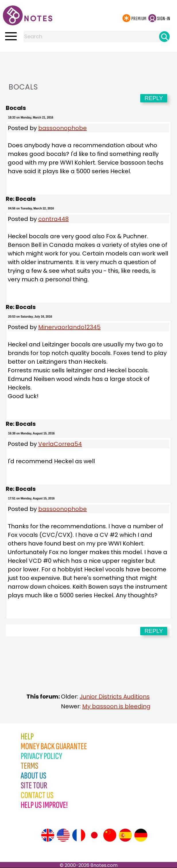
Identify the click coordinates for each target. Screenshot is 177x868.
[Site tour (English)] (48, 835)
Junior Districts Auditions (115, 697)
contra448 (53, 219)
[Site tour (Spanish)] (125, 835)
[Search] (164, 37)
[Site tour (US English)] (63, 835)
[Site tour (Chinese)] (110, 835)
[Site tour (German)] (141, 835)
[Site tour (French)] (79, 835)
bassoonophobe (62, 128)
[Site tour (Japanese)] (94, 835)
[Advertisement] (88, 63)
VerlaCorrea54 (60, 444)
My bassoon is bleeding (116, 706)
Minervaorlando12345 (69, 327)
